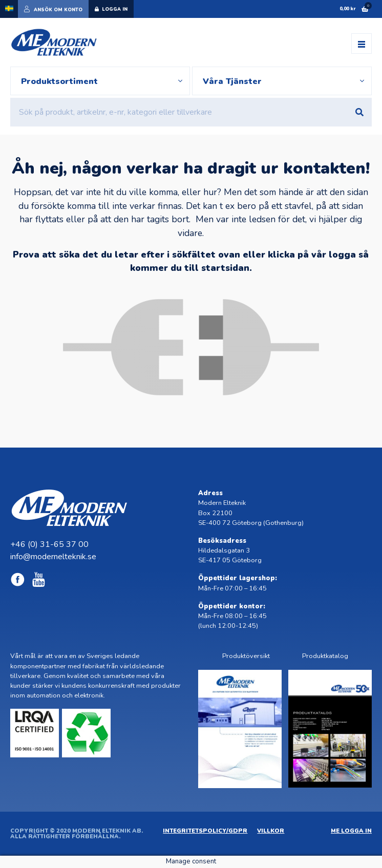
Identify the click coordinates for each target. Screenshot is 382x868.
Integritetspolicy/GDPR (205, 831)
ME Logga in (351, 831)
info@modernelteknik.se (53, 557)
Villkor (271, 831)
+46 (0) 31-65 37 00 (49, 544)
